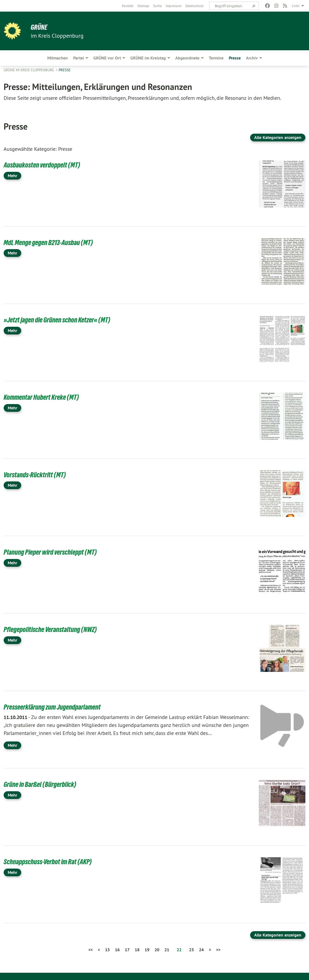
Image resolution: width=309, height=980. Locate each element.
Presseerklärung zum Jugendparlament (56, 707)
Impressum (174, 6)
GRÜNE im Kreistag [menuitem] (148, 58)
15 (107, 950)
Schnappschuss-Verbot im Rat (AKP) (51, 862)
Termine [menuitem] (216, 58)
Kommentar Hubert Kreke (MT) (44, 397)
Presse (65, 70)
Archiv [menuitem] (252, 58)
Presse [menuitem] (235, 58)
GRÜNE (40, 27)
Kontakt (128, 6)
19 (147, 950)
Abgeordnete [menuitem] (187, 58)
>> (218, 950)
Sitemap (143, 6)
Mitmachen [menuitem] (58, 58)
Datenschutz (194, 6)
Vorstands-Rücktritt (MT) (37, 475)
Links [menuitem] (296, 6)
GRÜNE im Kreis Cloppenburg (29, 70)
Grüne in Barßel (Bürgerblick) (43, 784)
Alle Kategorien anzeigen (278, 137)
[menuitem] (128, 6)
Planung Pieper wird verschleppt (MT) (53, 552)
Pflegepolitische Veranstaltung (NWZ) (53, 629)
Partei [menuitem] (79, 58)
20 (157, 950)
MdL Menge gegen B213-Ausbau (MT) (51, 242)
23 (191, 950)
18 (137, 950)
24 (201, 950)
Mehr (12, 176)
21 (167, 950)
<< (91, 950)
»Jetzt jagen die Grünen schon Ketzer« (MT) (61, 320)
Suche (157, 6)
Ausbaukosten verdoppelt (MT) (44, 165)
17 (127, 950)
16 (117, 950)
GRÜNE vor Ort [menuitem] (107, 58)
